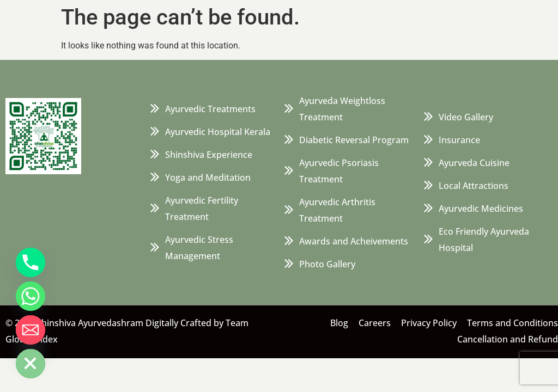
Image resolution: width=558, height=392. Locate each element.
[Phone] (31, 262)
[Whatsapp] (31, 296)
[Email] (31, 330)
